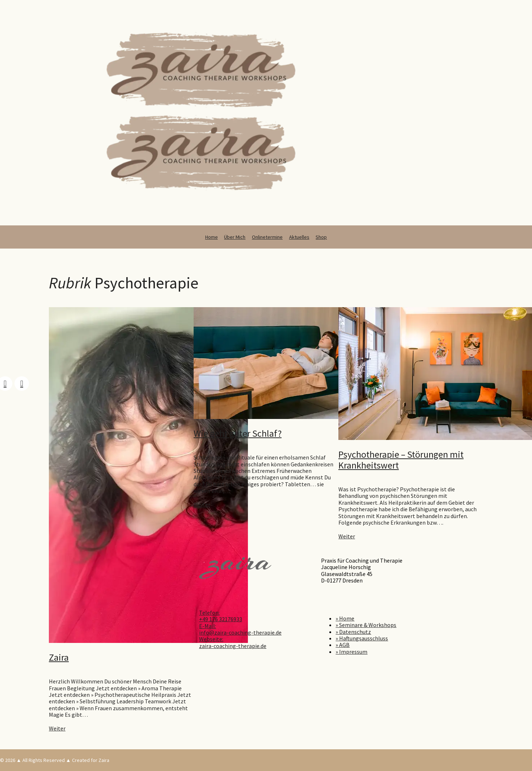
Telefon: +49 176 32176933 (221, 616)
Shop (321, 237)
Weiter (57, 728)
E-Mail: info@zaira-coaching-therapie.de (240, 629)
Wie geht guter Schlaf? (238, 433)
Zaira (59, 657)
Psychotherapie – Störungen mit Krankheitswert (401, 460)
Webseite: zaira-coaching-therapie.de (233, 642)
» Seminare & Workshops (366, 625)
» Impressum (351, 652)
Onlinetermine (267, 237)
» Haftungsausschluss (362, 638)
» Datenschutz (353, 632)
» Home (345, 618)
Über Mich (235, 237)
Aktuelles (299, 237)
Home (212, 237)
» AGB (343, 645)
